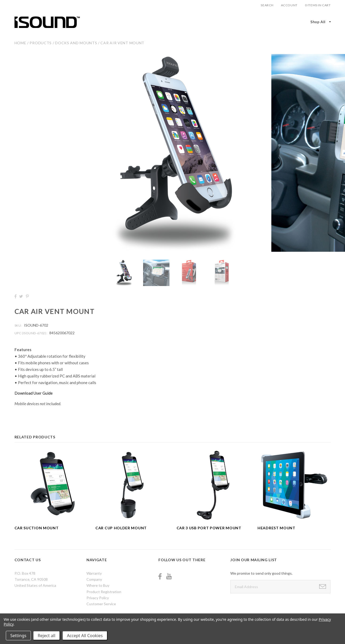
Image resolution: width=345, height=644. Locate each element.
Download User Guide (34, 393)
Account (289, 5)
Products (41, 43)
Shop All (318, 22)
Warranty (94, 573)
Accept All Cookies (85, 636)
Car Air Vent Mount (122, 43)
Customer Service (101, 604)
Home (20, 43)
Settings (18, 636)
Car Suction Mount (37, 528)
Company (94, 579)
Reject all (47, 636)
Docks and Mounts (76, 43)
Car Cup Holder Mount (121, 528)
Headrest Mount (276, 528)
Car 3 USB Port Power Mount (209, 528)
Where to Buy (98, 585)
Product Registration (104, 592)
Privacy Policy (98, 598)
